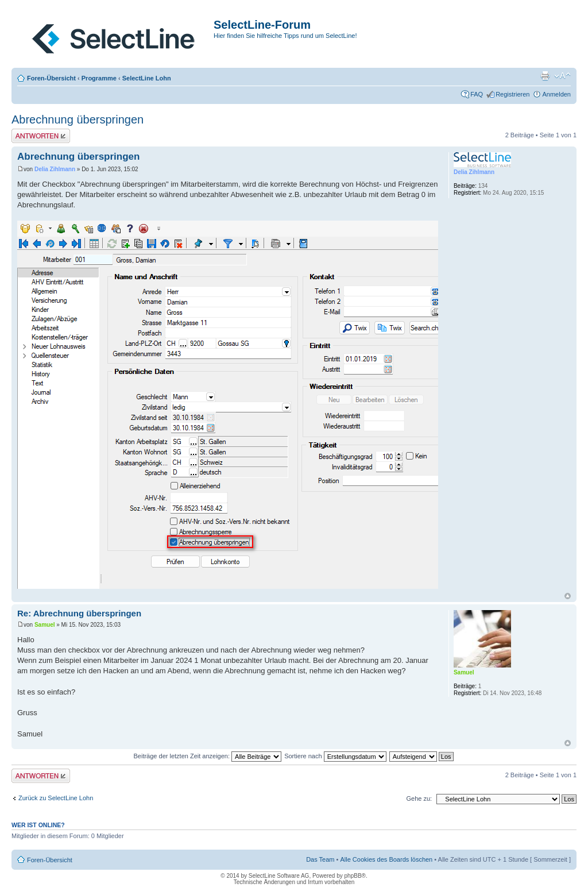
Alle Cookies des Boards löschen (386, 859)
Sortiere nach (335, 756)
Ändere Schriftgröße (562, 76)
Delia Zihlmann (55, 169)
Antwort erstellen (41, 136)
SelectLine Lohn (147, 78)
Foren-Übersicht (51, 78)
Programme (99, 78)
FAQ (477, 94)
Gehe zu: (419, 798)
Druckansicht (545, 76)
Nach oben (568, 596)
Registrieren (512, 94)
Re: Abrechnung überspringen (79, 613)
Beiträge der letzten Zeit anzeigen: (207, 756)
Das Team (320, 859)
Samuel (45, 625)
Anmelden (556, 94)
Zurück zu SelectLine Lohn (56, 798)
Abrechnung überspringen (78, 119)
